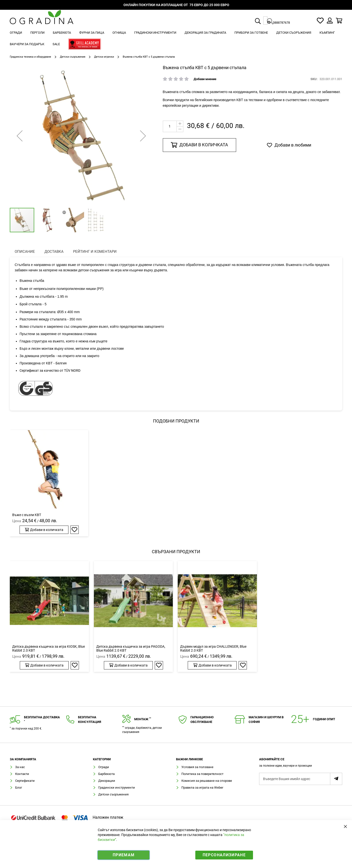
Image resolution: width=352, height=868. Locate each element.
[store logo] (42, 21)
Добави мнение (205, 79)
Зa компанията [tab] (23, 759)
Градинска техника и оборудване (30, 57)
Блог (19, 788)
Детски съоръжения (73, 57)
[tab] (301, 764)
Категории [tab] (102, 759)
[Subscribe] (336, 779)
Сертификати (25, 781)
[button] (47, 220)
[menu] (176, 39)
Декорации (107, 781)
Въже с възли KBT (27, 515)
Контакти (22, 774)
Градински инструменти (117, 788)
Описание (25, 252)
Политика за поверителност (202, 774)
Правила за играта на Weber (202, 788)
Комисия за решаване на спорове (207, 781)
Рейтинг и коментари (95, 252)
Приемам (124, 855)
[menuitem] (16, 33)
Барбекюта (106, 774)
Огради (104, 767)
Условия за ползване (197, 767)
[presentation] (25, 252)
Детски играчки (104, 57)
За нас (20, 767)
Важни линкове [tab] (189, 759)
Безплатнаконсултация (90, 720)
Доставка (54, 252)
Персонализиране (224, 855)
